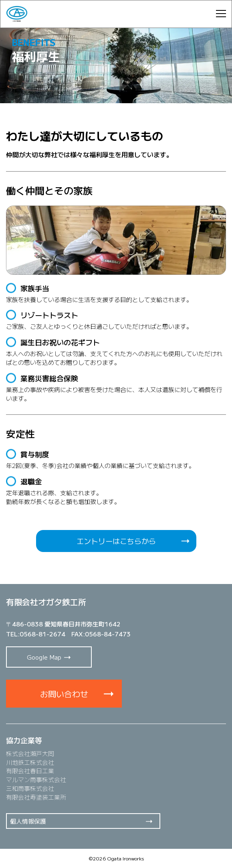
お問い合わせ (64, 694)
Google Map (44, 657)
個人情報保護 (28, 821)
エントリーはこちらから (116, 541)
